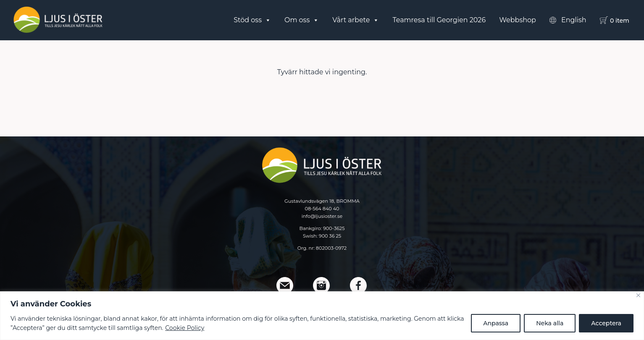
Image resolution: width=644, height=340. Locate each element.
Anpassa (496, 323)
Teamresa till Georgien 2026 (439, 20)
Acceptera (606, 323)
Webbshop (518, 20)
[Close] (638, 295)
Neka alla (550, 323)
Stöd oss (252, 20)
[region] (322, 316)
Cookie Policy (185, 328)
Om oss (302, 20)
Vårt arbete (356, 20)
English (574, 20)
